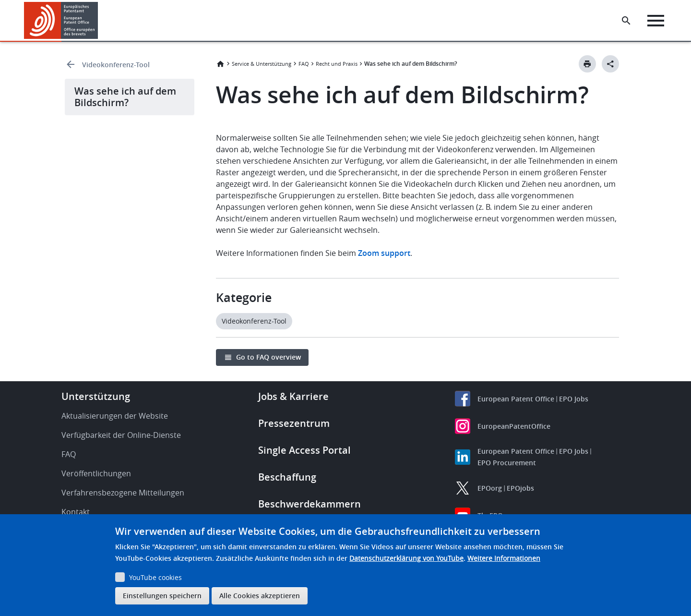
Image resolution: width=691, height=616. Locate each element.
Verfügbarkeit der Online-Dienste (121, 435)
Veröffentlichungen (96, 473)
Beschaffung (287, 477)
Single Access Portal (304, 450)
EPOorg (490, 488)
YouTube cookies (155, 577)
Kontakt (76, 512)
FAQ (304, 64)
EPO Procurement (507, 463)
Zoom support (384, 253)
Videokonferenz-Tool (116, 65)
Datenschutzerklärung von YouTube (406, 558)
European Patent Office (516, 399)
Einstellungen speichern (162, 596)
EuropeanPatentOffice (514, 426)
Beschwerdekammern (310, 504)
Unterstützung (96, 396)
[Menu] (656, 21)
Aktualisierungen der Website (115, 416)
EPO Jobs (574, 399)
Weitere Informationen (504, 558)
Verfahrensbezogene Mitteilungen (123, 493)
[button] (100, 21)
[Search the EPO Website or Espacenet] (626, 21)
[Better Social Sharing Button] (610, 64)
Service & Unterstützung (262, 64)
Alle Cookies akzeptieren (260, 596)
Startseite (220, 64)
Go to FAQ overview (268, 357)
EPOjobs (520, 488)
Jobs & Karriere (293, 396)
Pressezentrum (294, 423)
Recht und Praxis (337, 64)
